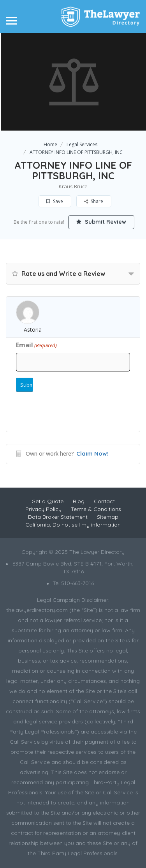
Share (94, 201)
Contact (104, 501)
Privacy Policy (43, 509)
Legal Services (82, 144)
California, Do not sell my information (73, 525)
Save (55, 201)
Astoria (33, 330)
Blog (79, 501)
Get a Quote (47, 501)
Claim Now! (92, 453)
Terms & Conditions (96, 509)
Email (36, 345)
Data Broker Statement (58, 517)
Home (50, 144)
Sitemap (108, 517)
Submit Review (101, 222)
